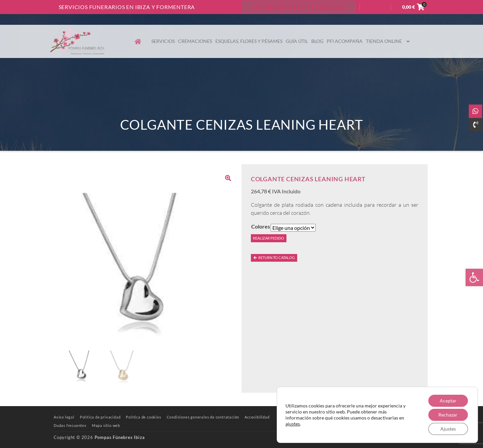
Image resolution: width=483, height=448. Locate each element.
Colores (261, 226)
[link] (474, 277)
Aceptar (448, 401)
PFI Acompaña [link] (345, 41)
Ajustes (448, 429)
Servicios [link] (163, 41)
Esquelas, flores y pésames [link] (249, 41)
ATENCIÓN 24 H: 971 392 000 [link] (299, 7)
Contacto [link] (222, 7)
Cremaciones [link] (195, 41)
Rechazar (448, 415)
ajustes (293, 424)
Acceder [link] (375, 7)
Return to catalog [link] (274, 258)
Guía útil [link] (297, 41)
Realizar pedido (269, 238)
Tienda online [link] (389, 41)
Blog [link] (317, 41)
